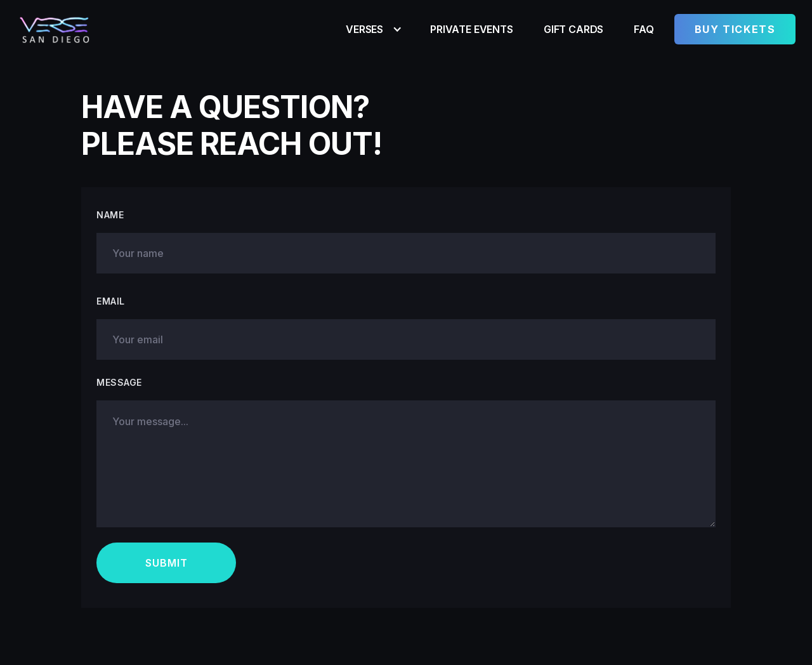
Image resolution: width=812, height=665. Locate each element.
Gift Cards (573, 29)
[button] (373, 29)
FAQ (644, 29)
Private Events (472, 29)
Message (119, 382)
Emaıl (111, 301)
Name (110, 215)
